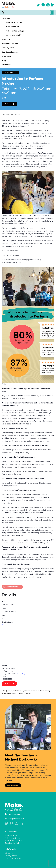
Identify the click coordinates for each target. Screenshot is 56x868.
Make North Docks (14, 22)
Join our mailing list (13, 858)
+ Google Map (20, 674)
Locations (6, 18)
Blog (4, 61)
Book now (8, 104)
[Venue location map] (28, 646)
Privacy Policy (11, 856)
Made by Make (8, 48)
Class (3, 625)
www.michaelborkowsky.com (14, 260)
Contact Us (6, 65)
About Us (6, 39)
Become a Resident (10, 44)
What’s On (6, 56)
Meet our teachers (13, 785)
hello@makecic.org (14, 819)
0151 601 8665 (12, 814)
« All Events (10, 72)
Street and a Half (13, 35)
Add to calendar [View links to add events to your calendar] (13, 587)
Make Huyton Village (15, 31)
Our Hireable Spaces (11, 52)
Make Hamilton (12, 27)
